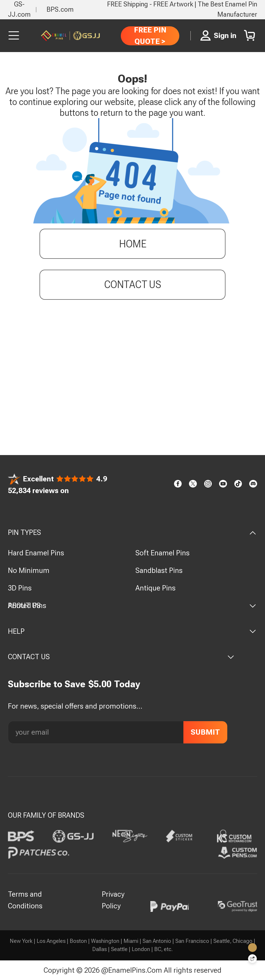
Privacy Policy (113, 900)
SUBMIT (205, 732)
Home (133, 245)
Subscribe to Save (47, 684)
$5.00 (100, 684)
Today (127, 684)
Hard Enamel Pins (36, 553)
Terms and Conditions (25, 900)
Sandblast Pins (159, 570)
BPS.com (60, 10)
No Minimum (29, 570)
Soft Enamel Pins (162, 553)
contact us (133, 286)
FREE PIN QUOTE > (150, 36)
